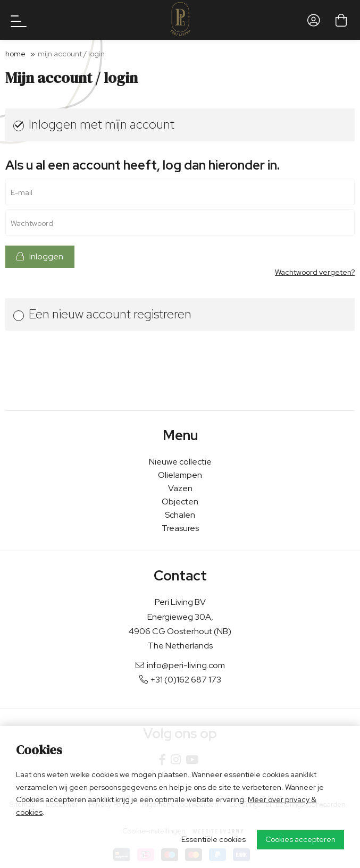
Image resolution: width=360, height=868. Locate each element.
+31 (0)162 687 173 (180, 680)
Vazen (180, 488)
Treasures (180, 528)
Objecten (180, 502)
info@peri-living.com (180, 665)
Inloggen (40, 256)
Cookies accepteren (300, 839)
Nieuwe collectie (180, 462)
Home (15, 54)
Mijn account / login (71, 54)
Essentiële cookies (214, 839)
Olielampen (180, 475)
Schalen (180, 515)
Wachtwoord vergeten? (315, 272)
